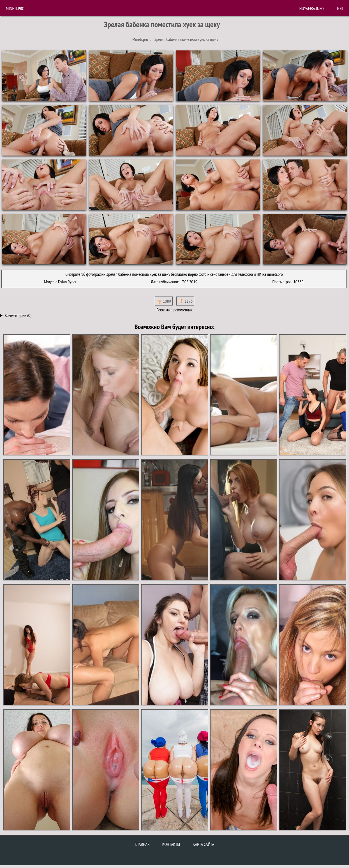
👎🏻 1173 (185, 301)
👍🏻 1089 (164, 301)
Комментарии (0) (18, 315)
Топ (340, 8)
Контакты (171, 844)
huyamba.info (312, 8)
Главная (142, 844)
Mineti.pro (15, 8)
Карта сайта (204, 844)
